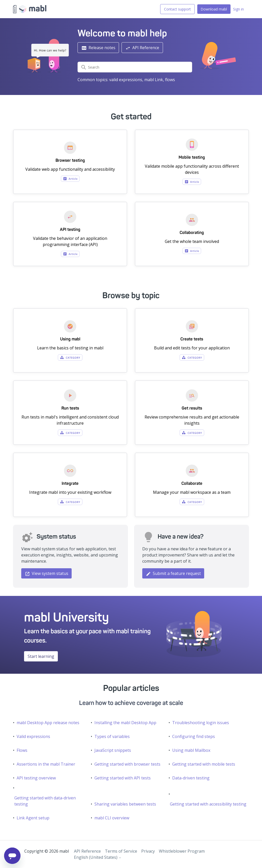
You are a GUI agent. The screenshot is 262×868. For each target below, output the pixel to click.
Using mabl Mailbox (191, 750)
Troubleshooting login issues (201, 723)
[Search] (135, 67)
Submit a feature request (173, 574)
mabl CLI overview (112, 818)
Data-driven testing (191, 778)
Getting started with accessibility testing (208, 804)
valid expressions (126, 80)
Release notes (98, 48)
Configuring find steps (194, 736)
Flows (22, 750)
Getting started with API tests (123, 778)
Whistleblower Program (182, 851)
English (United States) (98, 857)
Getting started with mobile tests (204, 764)
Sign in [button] (238, 9)
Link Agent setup (33, 818)
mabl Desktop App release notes (48, 723)
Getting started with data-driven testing (45, 801)
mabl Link (154, 80)
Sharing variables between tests (125, 804)
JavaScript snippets (113, 750)
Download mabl (214, 9)
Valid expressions (33, 736)
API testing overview (36, 778)
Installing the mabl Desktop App (125, 723)
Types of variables (112, 736)
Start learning (41, 656)
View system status (47, 574)
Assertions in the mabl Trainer (46, 764)
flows (170, 80)
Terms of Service (121, 851)
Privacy (148, 851)
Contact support (177, 9)
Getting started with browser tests (127, 764)
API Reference (142, 48)
